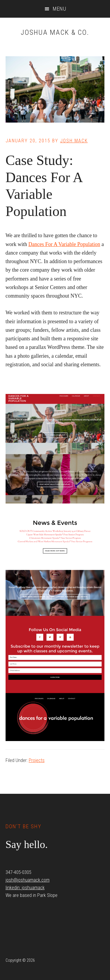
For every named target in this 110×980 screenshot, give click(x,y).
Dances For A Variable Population (64, 244)
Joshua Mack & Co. (55, 32)
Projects (37, 760)
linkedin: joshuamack (25, 888)
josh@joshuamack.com (28, 880)
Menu (60, 9)
